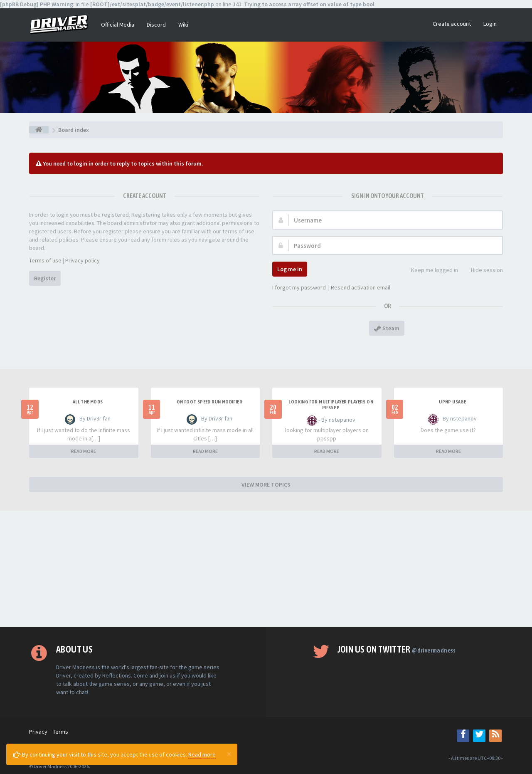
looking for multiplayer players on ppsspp (331, 405)
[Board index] (39, 130)
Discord (156, 25)
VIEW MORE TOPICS (266, 485)
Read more (202, 754)
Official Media (118, 25)
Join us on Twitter (397, 649)
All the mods (88, 402)
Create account (452, 24)
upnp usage (452, 402)
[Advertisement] (266, 569)
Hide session (482, 271)
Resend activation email (361, 287)
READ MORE (84, 451)
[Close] (229, 754)
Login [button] (490, 24)
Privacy (38, 732)
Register (45, 278)
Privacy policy (83, 260)
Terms (60, 732)
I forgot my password (299, 287)
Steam (387, 328)
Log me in (290, 269)
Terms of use (45, 260)
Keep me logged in (430, 271)
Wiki (183, 25)
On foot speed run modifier (209, 402)
